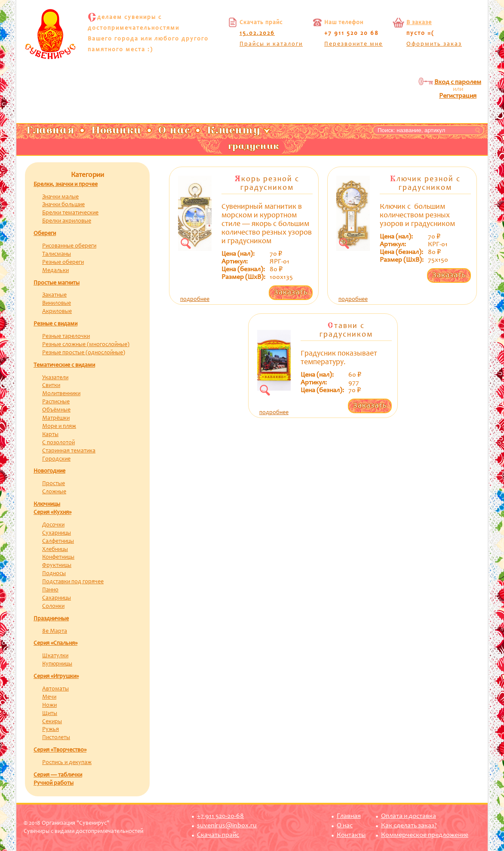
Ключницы (47, 504)
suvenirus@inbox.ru (227, 826)
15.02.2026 (257, 34)
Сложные (54, 492)
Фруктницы (57, 566)
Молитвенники (61, 394)
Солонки (53, 607)
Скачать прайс (218, 835)
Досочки (53, 525)
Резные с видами (55, 324)
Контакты (351, 835)
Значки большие (63, 205)
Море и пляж (59, 427)
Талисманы (57, 254)
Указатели (55, 378)
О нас (345, 826)
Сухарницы (57, 533)
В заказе (419, 23)
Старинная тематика (69, 451)
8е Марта (55, 631)
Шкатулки (55, 656)
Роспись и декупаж (67, 763)
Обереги (45, 234)
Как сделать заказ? (409, 826)
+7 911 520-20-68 (220, 816)
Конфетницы (58, 557)
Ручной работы (54, 783)
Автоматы (55, 689)
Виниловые (57, 303)
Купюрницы (57, 664)
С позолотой (58, 443)
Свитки (51, 386)
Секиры (52, 722)
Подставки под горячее (73, 582)
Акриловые (57, 312)
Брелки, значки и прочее (66, 185)
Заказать (291, 293)
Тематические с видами (64, 365)
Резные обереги (63, 263)
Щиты (50, 714)
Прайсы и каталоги (271, 44)
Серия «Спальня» (55, 644)
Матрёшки (56, 418)
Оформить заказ (434, 44)
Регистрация (458, 96)
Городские (56, 459)
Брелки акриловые (67, 221)
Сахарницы (57, 598)
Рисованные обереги (69, 246)
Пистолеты (56, 738)
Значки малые (60, 197)
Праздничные (51, 619)
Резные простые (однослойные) (84, 353)
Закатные (54, 295)
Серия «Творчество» (60, 750)
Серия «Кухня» (52, 513)
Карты (50, 435)
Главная (349, 816)
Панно (50, 590)
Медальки (55, 271)
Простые (54, 484)
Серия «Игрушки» (56, 677)
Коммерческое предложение (425, 835)
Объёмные (56, 410)
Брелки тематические (70, 213)
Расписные (56, 402)
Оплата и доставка (409, 816)
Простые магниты (57, 283)
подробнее (195, 300)
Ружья (51, 730)
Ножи (49, 706)
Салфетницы (58, 542)
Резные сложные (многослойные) (86, 345)
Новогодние (49, 471)
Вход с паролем (458, 82)
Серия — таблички (58, 775)
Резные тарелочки (66, 337)
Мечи (49, 697)
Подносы (54, 574)
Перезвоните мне (353, 44)
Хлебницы (55, 550)
